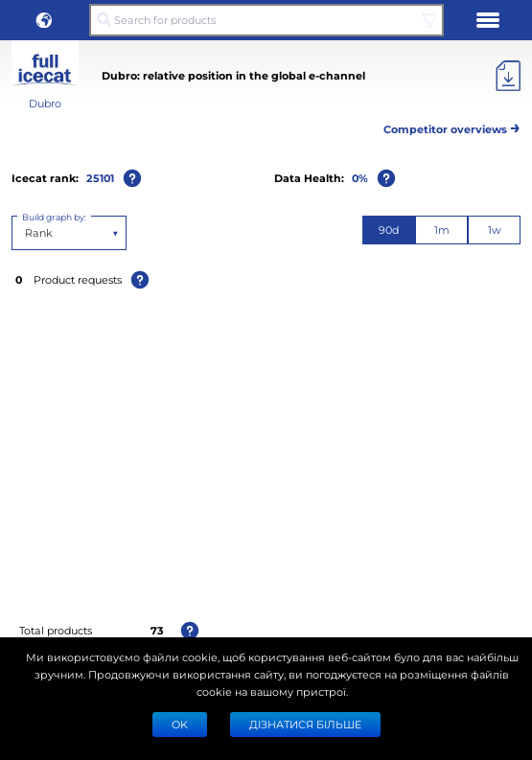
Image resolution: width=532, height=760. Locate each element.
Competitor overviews (452, 126)
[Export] (508, 76)
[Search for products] (266, 20)
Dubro (45, 103)
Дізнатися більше (305, 724)
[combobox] (26, 233)
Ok (180, 724)
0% (360, 178)
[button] (44, 20)
